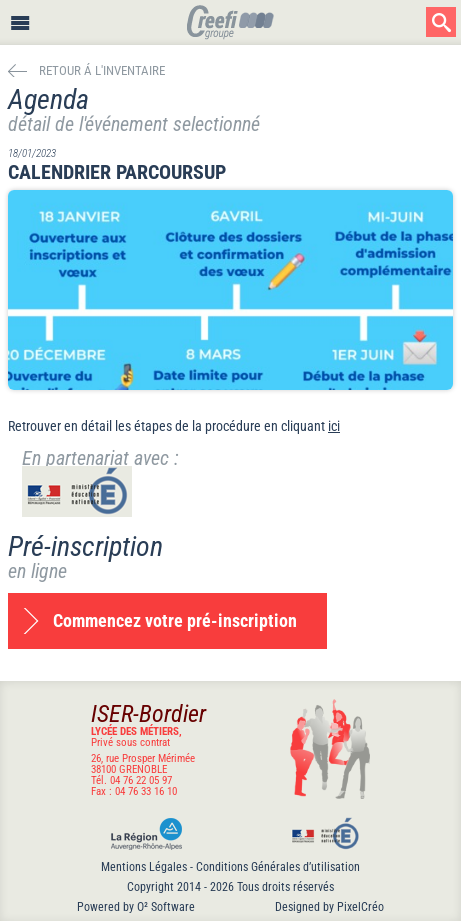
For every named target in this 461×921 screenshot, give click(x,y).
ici (334, 426)
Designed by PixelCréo (329, 907)
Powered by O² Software (136, 907)
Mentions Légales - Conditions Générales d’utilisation (230, 867)
